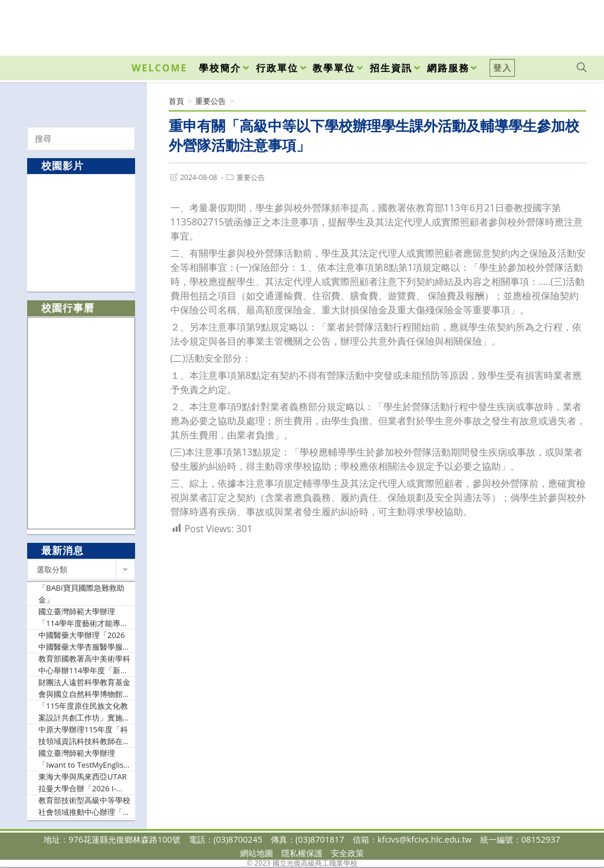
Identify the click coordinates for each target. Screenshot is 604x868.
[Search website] (582, 68)
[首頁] (176, 101)
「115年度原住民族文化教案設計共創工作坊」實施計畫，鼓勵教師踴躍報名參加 (84, 712)
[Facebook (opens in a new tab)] (514, 25)
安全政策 (347, 853)
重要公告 (251, 177)
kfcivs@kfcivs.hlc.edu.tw (425, 839)
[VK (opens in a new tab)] (566, 25)
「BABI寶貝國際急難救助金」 (81, 594)
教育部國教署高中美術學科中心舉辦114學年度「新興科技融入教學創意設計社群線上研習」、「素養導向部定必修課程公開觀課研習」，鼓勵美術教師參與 (84, 665)
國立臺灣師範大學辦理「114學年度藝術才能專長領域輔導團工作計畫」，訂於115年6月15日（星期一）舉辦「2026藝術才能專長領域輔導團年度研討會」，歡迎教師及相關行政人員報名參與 (84, 618)
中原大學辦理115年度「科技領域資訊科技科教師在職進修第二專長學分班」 (84, 736)
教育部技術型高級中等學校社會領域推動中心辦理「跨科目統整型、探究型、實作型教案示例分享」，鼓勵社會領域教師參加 (84, 806)
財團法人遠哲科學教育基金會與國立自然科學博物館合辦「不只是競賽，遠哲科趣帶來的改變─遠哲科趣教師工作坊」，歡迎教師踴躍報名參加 (84, 688)
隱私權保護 (302, 853)
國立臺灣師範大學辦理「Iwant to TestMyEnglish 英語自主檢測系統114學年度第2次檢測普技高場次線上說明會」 (83, 759)
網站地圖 (257, 853)
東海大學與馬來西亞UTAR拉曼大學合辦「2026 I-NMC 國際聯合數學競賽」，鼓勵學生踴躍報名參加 (84, 783)
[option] (81, 232)
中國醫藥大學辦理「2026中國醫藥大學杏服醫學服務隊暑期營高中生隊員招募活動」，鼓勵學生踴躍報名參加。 (84, 641)
